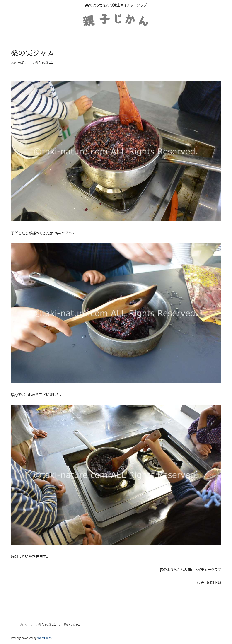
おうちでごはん (43, 63)
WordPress (45, 638)
